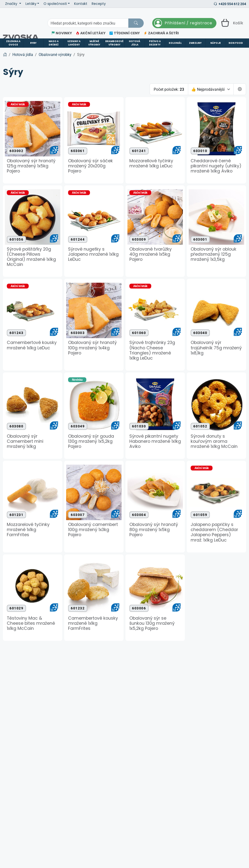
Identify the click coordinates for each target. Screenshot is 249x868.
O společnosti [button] (55, 4)
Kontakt (81, 4)
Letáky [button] (31, 4)
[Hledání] (88, 23)
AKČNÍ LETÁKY (91, 33)
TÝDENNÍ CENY (125, 33)
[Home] (5, 54)
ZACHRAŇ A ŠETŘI (161, 33)
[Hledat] (136, 23)
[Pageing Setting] (240, 89)
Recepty (99, 4)
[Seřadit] (211, 89)
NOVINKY (62, 33)
